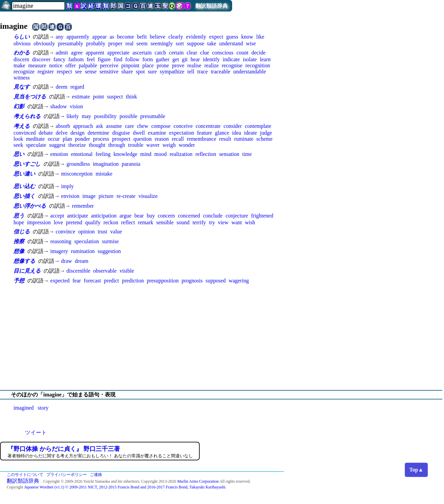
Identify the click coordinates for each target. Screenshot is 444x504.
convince (66, 232)
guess (232, 37)
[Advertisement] (222, 337)
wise (251, 43)
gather (163, 59)
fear (77, 281)
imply (67, 186)
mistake (104, 174)
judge (266, 133)
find (118, 59)
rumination (83, 251)
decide (258, 53)
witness (22, 78)
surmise (110, 241)
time (247, 154)
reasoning (61, 241)
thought (97, 145)
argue (126, 216)
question (143, 139)
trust (102, 232)
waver (153, 145)
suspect (115, 97)
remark (145, 222)
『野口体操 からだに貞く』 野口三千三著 (64, 449)
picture (106, 196)
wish (250, 222)
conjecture (237, 216)
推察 (19, 241)
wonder (187, 145)
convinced (25, 133)
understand (231, 43)
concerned (189, 216)
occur (54, 139)
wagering (239, 281)
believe (157, 37)
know (247, 37)
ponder (82, 139)
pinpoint (130, 65)
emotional (82, 154)
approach (83, 126)
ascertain (142, 53)
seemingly (162, 43)
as (112, 37)
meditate (35, 139)
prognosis (192, 281)
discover (41, 59)
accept (57, 216)
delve (62, 133)
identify (211, 59)
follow (132, 59)
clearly (176, 37)
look (18, 139)
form (147, 59)
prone (163, 65)
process (101, 139)
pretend (74, 222)
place (148, 65)
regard (77, 87)
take (212, 43)
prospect (121, 139)
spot (140, 72)
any (60, 37)
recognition (258, 65)
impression (39, 222)
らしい (22, 37)
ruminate (244, 139)
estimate (81, 97)
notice (56, 65)
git (185, 59)
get (176, 59)
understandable (250, 72)
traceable (221, 72)
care (130, 126)
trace (203, 72)
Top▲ (416, 470)
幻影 (19, 106)
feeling (103, 154)
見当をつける (30, 97)
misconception (77, 174)
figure (104, 59)
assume (114, 126)
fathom (76, 59)
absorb (63, 126)
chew (143, 126)
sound (183, 222)
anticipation (104, 216)
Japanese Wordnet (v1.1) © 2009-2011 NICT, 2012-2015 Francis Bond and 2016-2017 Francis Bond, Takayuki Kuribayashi (125, 487)
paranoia (131, 164)
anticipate (77, 216)
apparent (95, 53)
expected (60, 281)
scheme (265, 139)
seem (142, 43)
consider (233, 126)
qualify (93, 222)
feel (91, 59)
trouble (136, 145)
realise (194, 65)
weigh (169, 145)
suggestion (109, 251)
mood (161, 154)
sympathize (172, 72)
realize (212, 65)
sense (91, 72)
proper (116, 43)
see (78, 72)
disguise (121, 133)
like (260, 37)
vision (76, 106)
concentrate (208, 126)
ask (100, 126)
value (116, 232)
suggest (57, 145)
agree (77, 53)
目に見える (27, 271)
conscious (223, 53)
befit (142, 37)
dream (82, 261)
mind (146, 154)
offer (70, 65)
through (117, 145)
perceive (109, 65)
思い (19, 154)
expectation (181, 133)
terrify (199, 222)
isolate (250, 59)
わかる (22, 53)
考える (22, 126)
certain (176, 53)
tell (191, 72)
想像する (24, 261)
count (243, 53)
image (89, 196)
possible (128, 116)
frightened (262, 216)
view (223, 222)
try (212, 222)
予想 (19, 281)
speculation (87, 241)
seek (18, 145)
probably (96, 43)
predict (112, 281)
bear (139, 216)
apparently (78, 37)
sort (180, 43)
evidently (196, 37)
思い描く (24, 196)
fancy (59, 59)
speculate (36, 145)
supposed (216, 281)
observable (105, 271)
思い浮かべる (30, 206)
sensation (229, 154)
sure (152, 72)
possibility (105, 116)
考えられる (27, 116)
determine (98, 133)
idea (237, 133)
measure (37, 65)
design (78, 133)
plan (67, 139)
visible (127, 271)
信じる (22, 232)
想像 (19, 251)
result (225, 139)
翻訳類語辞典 (212, 6)
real (129, 43)
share (127, 72)
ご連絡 (96, 475)
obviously (44, 43)
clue (205, 53)
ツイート (36, 432)
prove (178, 65)
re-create (126, 196)
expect (216, 37)
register (46, 72)
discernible (78, 271)
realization (181, 154)
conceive (183, 126)
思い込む (24, 186)
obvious (22, 43)
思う (19, 216)
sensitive (109, 72)
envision (70, 196)
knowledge (125, 154)
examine (157, 133)
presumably (70, 43)
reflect (128, 222)
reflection (206, 154)
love (58, 222)
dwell (139, 133)
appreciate (118, 53)
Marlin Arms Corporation (198, 481)
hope (19, 222)
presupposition (163, 281)
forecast (92, 281)
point (98, 97)
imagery (59, 251)
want (237, 222)
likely (73, 116)
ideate (250, 133)
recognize (24, 72)
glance (222, 133)
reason (162, 139)
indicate (231, 59)
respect (64, 72)
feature (204, 133)
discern (21, 59)
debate (46, 133)
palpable (88, 65)
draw (67, 261)
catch (161, 53)
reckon (111, 222)
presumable (153, 116)
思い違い (24, 174)
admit (62, 53)
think (132, 97)
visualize (148, 196)
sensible (165, 222)
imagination (106, 164)
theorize (77, 145)
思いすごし (27, 164)
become (126, 37)
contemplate (258, 126)
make (19, 65)
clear (192, 53)
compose (161, 126)
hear (195, 59)
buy (151, 216)
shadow (59, 106)
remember (83, 206)
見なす (22, 87)
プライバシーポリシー (67, 475)
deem (62, 87)
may (87, 116)
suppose (196, 43)
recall (178, 139)
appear (100, 37)
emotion (59, 154)
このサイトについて (25, 475)
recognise (232, 65)
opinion (86, 232)
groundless (78, 164)
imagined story (31, 408)
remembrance (202, 139)
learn (265, 59)
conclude (213, 216)
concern (166, 216)
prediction (133, 281)
